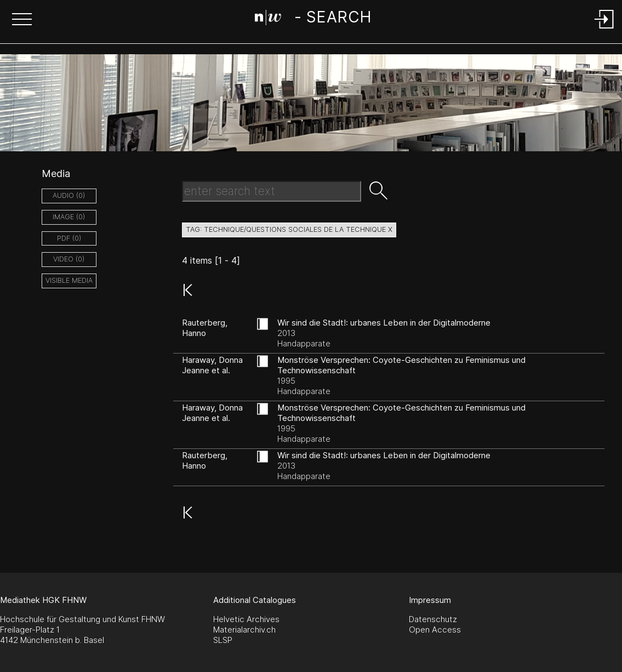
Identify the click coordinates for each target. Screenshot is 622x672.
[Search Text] (272, 191)
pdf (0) (69, 238)
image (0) (69, 217)
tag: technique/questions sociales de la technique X (289, 229)
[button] (22, 20)
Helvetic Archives (246, 619)
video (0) (69, 259)
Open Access (435, 630)
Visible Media (69, 280)
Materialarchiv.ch (244, 630)
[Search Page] (313, 19)
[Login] (604, 29)
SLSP (223, 640)
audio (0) (69, 195)
